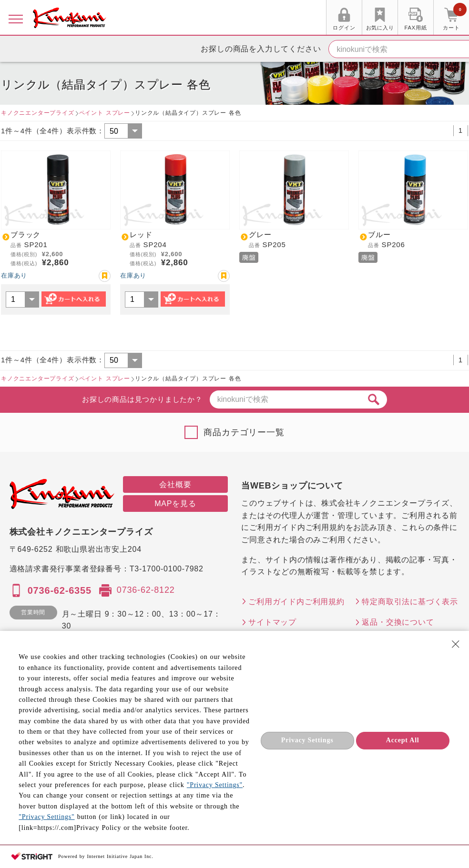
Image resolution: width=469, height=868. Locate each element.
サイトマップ (272, 622)
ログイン (344, 28)
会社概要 (175, 484)
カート (455, 19)
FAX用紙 (416, 28)
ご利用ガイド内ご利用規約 (296, 602)
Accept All (403, 740)
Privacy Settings (307, 740)
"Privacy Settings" (215, 785)
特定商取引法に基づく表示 (410, 602)
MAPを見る (175, 504)
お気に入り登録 (105, 276)
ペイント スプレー (105, 113)
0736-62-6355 (60, 590)
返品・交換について (398, 622)
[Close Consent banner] (456, 644)
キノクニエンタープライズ (38, 113)
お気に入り (380, 28)
